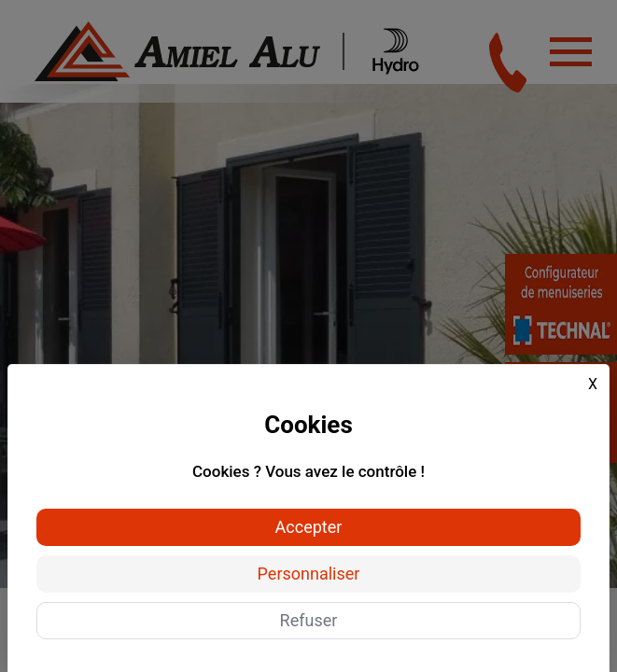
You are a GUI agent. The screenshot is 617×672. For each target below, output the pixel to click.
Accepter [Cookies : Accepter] (309, 527)
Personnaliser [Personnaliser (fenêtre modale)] (309, 574)
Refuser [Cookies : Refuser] (309, 620)
